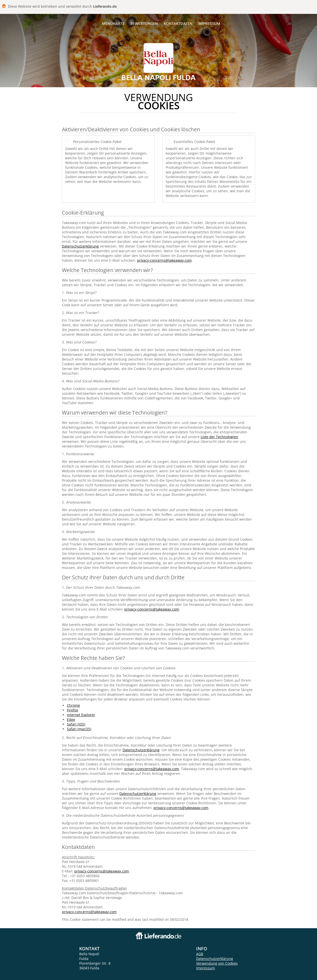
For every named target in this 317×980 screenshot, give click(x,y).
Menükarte (113, 23)
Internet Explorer (81, 715)
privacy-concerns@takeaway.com (164, 260)
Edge (71, 719)
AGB (200, 954)
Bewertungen (144, 23)
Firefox (72, 710)
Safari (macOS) (79, 729)
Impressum (209, 23)
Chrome (73, 705)
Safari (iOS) (76, 724)
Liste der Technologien (219, 437)
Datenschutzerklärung (80, 246)
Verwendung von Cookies (217, 963)
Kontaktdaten (178, 23)
